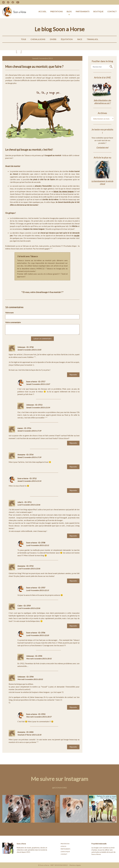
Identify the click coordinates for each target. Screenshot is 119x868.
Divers (53, 39)
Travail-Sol (92, 39)
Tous (23, 39)
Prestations (56, 11)
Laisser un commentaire (42, 339)
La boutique (65, 852)
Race (80, 39)
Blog (69, 11)
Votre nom (9, 313)
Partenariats (83, 11)
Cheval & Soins (38, 39)
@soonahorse (60, 788)
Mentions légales (75, 865)
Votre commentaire (13, 322)
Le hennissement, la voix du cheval (102, 182)
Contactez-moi (102, 147)
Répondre (73, 375)
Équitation (67, 39)
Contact (112, 11)
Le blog (63, 846)
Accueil (42, 11)
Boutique (98, 11)
